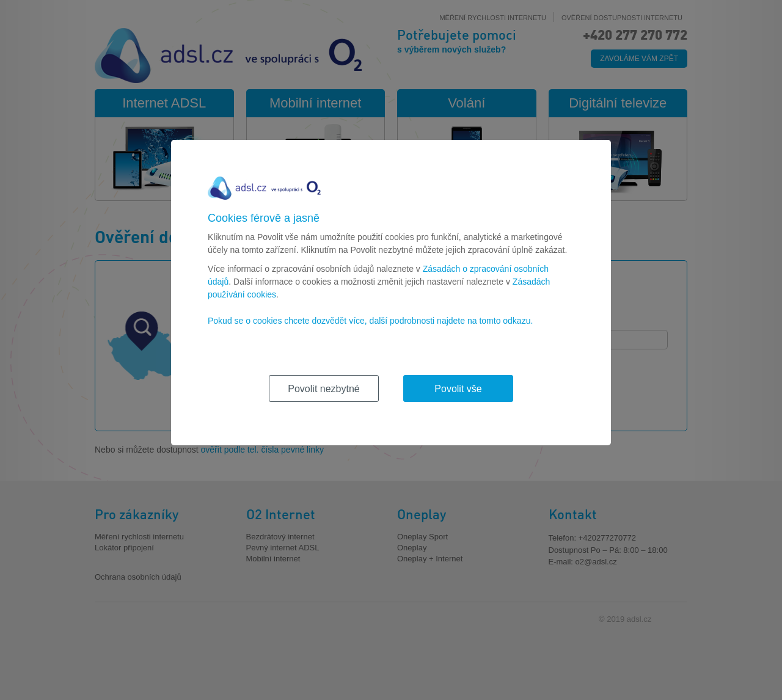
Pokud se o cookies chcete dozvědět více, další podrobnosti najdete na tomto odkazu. (370, 321)
